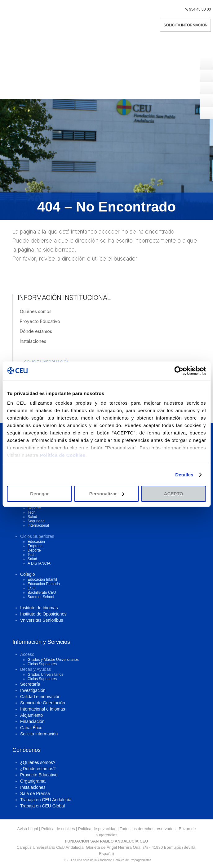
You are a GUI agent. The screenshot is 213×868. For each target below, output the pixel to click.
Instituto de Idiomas (39, 608)
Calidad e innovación (40, 697)
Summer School (41, 597)
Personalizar (107, 494)
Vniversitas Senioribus (42, 620)
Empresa (35, 546)
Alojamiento (31, 715)
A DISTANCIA (39, 563)
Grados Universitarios (45, 675)
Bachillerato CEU (42, 593)
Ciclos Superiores (42, 664)
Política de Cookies (63, 455)
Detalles (184, 475)
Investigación (33, 690)
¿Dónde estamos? (38, 769)
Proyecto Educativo (40, 321)
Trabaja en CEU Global (42, 806)
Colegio (27, 574)
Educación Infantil (42, 579)
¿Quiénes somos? (38, 762)
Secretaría (30, 684)
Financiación (32, 721)
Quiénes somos (36, 311)
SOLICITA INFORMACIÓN (185, 25)
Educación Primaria (44, 584)
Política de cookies (58, 829)
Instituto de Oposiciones (43, 614)
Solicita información (39, 734)
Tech (31, 512)
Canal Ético (31, 728)
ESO (31, 588)
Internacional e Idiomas (43, 709)
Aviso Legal (27, 829)
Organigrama (33, 781)
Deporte (34, 508)
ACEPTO (174, 494)
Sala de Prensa (35, 793)
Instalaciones (33, 341)
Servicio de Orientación (43, 703)
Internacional (38, 525)
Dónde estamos (36, 331)
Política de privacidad (97, 829)
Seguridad (36, 521)
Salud (32, 517)
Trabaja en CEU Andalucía (46, 800)
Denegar (39, 494)
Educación (36, 542)
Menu (107, 92)
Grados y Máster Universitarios (53, 660)
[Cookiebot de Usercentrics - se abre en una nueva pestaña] (179, 371)
